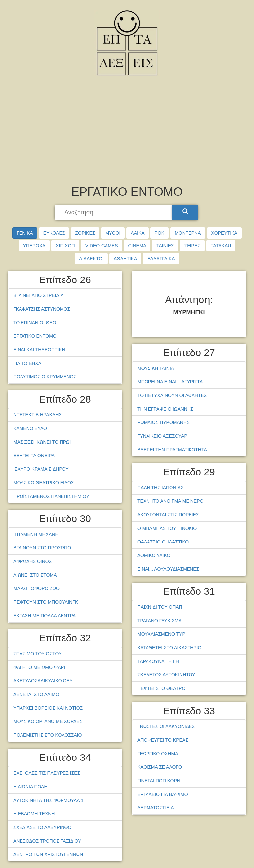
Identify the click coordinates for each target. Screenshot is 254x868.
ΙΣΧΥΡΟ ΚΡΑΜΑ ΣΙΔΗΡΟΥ (41, 469)
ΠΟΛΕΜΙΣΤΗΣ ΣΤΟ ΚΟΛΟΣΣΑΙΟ (48, 735)
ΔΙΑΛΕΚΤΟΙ (91, 259)
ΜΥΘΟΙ (113, 233)
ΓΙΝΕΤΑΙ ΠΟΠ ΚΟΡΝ (159, 781)
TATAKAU (221, 246)
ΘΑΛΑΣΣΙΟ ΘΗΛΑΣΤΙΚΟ (163, 542)
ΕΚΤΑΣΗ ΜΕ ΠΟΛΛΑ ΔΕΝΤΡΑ (44, 616)
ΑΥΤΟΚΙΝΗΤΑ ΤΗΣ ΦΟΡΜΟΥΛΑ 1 (48, 800)
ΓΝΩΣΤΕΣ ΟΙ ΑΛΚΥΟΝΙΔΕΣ (166, 726)
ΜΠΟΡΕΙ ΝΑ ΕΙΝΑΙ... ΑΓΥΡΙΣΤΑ (170, 382)
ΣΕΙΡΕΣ (192, 246)
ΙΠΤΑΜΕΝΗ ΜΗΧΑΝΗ (36, 534)
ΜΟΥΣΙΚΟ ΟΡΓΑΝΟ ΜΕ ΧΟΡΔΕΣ (48, 721)
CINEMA (137, 246)
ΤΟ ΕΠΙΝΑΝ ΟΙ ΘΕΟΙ (35, 323)
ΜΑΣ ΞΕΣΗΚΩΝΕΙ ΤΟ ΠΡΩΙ (42, 442)
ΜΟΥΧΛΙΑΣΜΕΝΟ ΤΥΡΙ (162, 634)
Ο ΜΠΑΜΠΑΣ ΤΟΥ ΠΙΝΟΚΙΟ (167, 528)
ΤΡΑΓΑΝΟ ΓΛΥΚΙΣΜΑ (159, 621)
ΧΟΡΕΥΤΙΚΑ (224, 233)
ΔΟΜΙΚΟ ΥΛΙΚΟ (154, 555)
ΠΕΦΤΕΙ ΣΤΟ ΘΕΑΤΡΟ (161, 688)
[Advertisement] (127, 132)
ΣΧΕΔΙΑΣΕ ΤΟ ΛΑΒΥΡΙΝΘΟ (42, 827)
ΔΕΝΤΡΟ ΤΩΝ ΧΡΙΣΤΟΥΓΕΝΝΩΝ (48, 854)
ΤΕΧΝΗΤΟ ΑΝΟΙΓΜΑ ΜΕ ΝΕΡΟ (170, 501)
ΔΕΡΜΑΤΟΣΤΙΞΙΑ (156, 808)
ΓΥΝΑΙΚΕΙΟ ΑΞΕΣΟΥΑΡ (162, 436)
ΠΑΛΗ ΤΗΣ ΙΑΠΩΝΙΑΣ (160, 488)
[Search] (185, 212)
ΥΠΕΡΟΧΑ (34, 246)
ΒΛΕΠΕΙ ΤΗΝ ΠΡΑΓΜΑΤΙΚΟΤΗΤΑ (172, 450)
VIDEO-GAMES (102, 246)
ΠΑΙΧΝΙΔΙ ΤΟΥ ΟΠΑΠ (160, 607)
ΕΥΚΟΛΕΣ (54, 233)
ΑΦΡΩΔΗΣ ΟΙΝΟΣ (32, 561)
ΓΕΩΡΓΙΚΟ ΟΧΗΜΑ (158, 754)
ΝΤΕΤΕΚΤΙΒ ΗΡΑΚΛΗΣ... (39, 415)
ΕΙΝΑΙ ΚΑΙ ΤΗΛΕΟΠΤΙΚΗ (39, 350)
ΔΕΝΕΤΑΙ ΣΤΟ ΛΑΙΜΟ (36, 694)
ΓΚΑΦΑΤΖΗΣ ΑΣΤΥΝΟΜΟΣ (42, 309)
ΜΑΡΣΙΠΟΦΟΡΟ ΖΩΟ (36, 588)
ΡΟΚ (160, 233)
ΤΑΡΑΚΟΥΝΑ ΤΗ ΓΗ (158, 661)
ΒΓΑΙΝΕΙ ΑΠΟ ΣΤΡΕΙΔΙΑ (38, 295)
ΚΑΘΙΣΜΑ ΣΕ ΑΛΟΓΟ (160, 767)
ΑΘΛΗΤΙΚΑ (125, 259)
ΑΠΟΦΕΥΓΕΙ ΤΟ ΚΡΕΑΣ (163, 740)
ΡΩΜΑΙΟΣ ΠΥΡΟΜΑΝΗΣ (163, 422)
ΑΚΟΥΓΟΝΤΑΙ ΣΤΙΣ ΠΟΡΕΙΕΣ (168, 515)
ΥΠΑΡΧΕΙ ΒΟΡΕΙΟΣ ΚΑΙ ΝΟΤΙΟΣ (48, 708)
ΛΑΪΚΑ (137, 233)
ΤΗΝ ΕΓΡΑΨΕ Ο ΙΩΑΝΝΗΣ (165, 409)
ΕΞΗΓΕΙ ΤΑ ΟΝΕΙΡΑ (34, 456)
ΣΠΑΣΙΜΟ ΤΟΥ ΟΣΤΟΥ (37, 654)
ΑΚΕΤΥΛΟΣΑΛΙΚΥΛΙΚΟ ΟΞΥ (43, 681)
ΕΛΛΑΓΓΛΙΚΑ (161, 259)
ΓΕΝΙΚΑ (25, 233)
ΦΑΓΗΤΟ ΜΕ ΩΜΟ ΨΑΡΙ (39, 667)
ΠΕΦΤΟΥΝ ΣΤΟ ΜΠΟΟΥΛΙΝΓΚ (46, 602)
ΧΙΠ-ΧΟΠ (65, 246)
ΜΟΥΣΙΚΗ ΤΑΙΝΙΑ (156, 368)
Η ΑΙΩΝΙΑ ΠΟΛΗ (30, 787)
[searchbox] (114, 213)
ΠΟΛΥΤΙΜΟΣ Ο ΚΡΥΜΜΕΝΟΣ (45, 377)
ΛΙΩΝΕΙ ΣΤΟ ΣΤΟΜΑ (35, 575)
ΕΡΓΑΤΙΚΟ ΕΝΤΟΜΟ (35, 336)
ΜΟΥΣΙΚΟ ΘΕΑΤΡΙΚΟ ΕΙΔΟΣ (44, 483)
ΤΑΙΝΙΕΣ (165, 246)
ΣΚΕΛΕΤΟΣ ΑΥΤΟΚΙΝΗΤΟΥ (166, 675)
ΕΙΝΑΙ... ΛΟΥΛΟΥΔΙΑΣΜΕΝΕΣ (168, 569)
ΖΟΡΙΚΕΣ (85, 233)
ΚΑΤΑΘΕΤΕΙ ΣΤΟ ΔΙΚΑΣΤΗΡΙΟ (169, 648)
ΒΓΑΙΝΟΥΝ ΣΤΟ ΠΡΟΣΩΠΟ (42, 548)
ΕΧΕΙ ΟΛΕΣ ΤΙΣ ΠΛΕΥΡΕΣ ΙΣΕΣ (47, 773)
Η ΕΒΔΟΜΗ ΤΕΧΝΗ (34, 814)
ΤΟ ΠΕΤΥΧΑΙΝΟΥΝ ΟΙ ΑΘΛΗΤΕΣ (172, 395)
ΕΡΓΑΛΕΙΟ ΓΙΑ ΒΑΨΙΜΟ (163, 794)
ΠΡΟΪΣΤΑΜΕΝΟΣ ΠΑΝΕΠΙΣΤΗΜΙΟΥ (51, 496)
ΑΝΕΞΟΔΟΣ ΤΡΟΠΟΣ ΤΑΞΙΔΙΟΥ (47, 841)
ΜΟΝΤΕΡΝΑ (188, 233)
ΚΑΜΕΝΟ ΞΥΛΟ (30, 428)
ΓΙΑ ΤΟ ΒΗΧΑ (27, 363)
